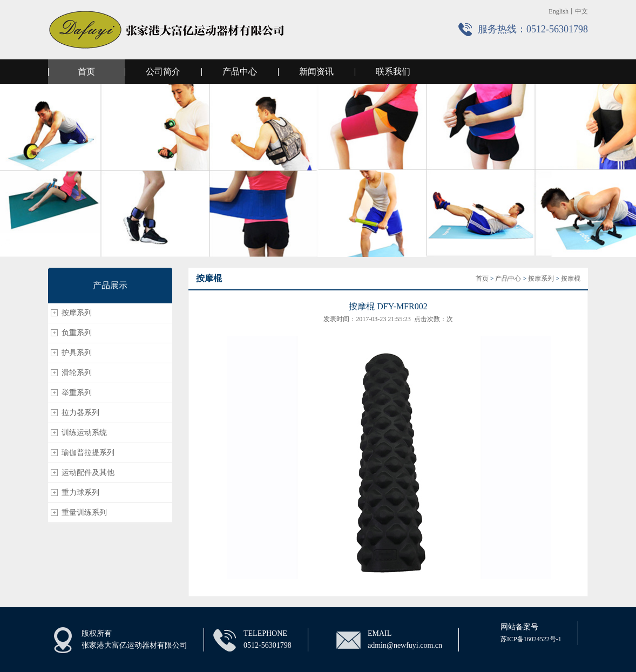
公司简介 (163, 72)
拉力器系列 (80, 413)
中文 (581, 11)
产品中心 (240, 72)
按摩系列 (77, 313)
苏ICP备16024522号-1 (531, 639)
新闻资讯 (316, 72)
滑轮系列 (77, 373)
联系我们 (393, 72)
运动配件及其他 (88, 473)
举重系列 (77, 393)
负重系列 (77, 333)
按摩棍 (571, 279)
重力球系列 (80, 493)
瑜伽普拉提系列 (88, 453)
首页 (86, 72)
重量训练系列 (84, 513)
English (559, 11)
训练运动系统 (84, 433)
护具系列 (77, 353)
